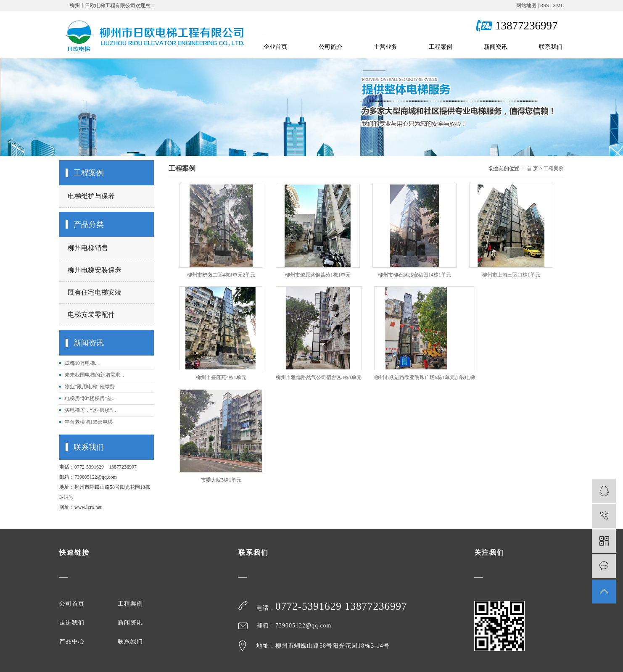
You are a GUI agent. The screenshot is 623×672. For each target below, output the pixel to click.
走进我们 (72, 623)
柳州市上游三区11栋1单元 (511, 275)
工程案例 (441, 47)
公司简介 (330, 47)
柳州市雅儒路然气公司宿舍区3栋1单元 (319, 377)
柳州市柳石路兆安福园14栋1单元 (414, 275)
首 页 (532, 169)
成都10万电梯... (82, 363)
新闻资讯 (496, 47)
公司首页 (72, 604)
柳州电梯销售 (88, 248)
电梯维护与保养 (91, 196)
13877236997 (376, 606)
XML (558, 5)
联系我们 (551, 47)
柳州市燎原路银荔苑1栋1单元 (318, 275)
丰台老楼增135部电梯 (89, 422)
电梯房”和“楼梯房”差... (90, 398)
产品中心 (72, 642)
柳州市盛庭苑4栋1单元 (221, 377)
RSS (545, 5)
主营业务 (385, 47)
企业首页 (275, 47)
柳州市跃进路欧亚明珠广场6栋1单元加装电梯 (425, 377)
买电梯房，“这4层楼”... (90, 410)
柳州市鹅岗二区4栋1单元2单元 (221, 275)
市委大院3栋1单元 (221, 480)
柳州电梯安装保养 (95, 270)
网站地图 (526, 5)
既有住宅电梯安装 (95, 292)
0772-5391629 (310, 606)
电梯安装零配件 (91, 315)
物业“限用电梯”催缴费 (90, 387)
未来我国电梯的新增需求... (94, 375)
